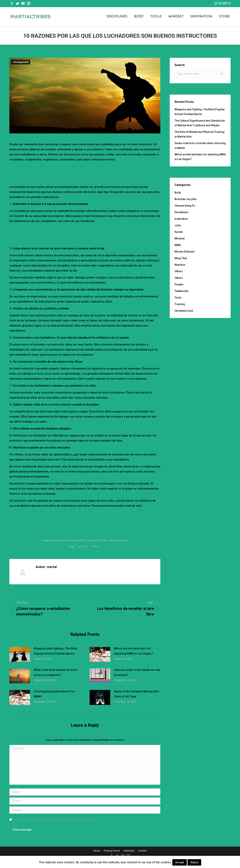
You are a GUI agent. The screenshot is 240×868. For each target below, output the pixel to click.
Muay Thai (181, 258)
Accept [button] (180, 862)
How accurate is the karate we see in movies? (137, 672)
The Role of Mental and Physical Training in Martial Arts (199, 134)
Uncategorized (21, 62)
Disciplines (181, 212)
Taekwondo (182, 291)
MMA (178, 245)
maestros (95, 546)
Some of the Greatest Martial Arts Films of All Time (136, 694)
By (78, 540)
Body (178, 193)
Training (180, 304)
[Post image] (20, 654)
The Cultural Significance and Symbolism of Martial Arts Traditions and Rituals (200, 123)
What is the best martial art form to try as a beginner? (55, 672)
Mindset (180, 238)
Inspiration (181, 219)
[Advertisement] (85, 172)
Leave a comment (118, 540)
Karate (179, 232)
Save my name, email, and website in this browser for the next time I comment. (56, 820)
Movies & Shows (185, 252)
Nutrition (180, 265)
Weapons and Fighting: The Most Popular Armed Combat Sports (55, 651)
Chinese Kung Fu (185, 206)
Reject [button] (194, 862)
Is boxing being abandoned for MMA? (54, 694)
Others (179, 271)
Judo (178, 225)
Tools (178, 298)
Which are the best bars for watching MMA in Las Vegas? (133, 651)
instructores (82, 546)
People (179, 284)
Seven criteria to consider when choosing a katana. (200, 146)
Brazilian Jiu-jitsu (186, 199)
